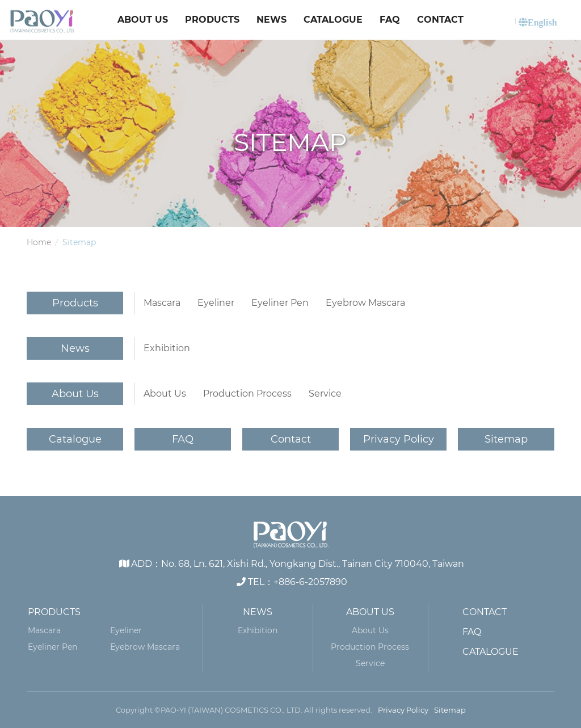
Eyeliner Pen (280, 303)
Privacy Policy (399, 439)
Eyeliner (216, 303)
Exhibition (167, 348)
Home (39, 242)
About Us (143, 20)
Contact (440, 20)
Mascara (162, 303)
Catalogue (333, 20)
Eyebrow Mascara (365, 303)
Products (212, 20)
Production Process (247, 394)
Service (325, 394)
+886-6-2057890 (310, 582)
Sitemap (506, 439)
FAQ (390, 20)
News (271, 20)
